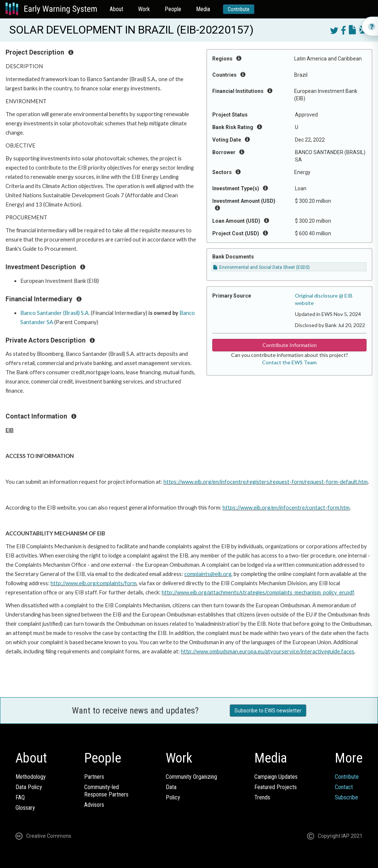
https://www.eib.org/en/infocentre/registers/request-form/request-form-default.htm (266, 482)
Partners (94, 777)
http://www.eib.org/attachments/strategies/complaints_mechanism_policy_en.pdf (258, 592)
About (116, 9)
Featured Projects (276, 787)
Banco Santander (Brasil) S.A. (55, 313)
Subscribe (346, 797)
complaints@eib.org (208, 574)
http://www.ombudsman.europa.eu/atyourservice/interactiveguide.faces (268, 651)
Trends (262, 797)
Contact (344, 787)
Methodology (31, 777)
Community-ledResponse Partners (106, 791)
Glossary (25, 808)
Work (144, 9)
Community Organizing (191, 777)
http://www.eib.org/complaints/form (94, 583)
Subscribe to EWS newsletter (268, 711)
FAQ (20, 797)
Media (203, 9)
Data (171, 787)
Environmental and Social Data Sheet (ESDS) (262, 267)
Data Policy (29, 787)
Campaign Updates (276, 777)
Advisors (94, 805)
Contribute (239, 9)
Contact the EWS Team (289, 362)
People (173, 9)
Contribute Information (290, 345)
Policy (173, 797)
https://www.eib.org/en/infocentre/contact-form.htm (286, 508)
